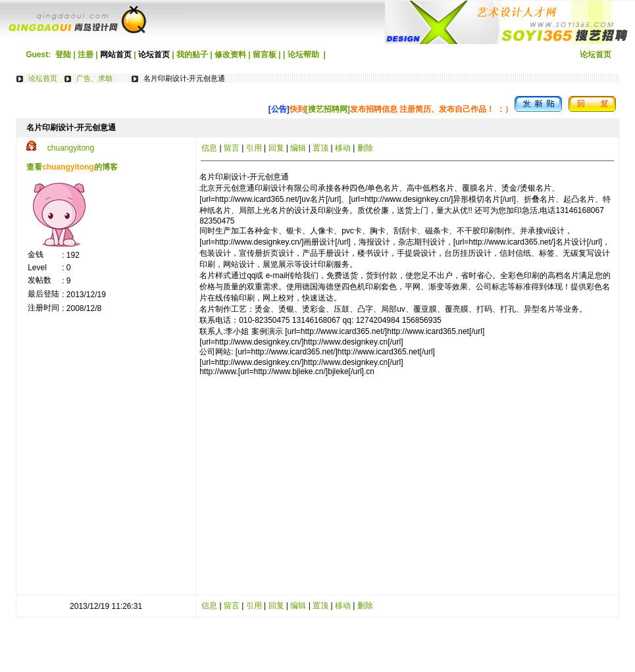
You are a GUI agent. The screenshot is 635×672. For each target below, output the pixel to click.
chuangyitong (71, 148)
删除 (365, 148)
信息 (209, 148)
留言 (232, 148)
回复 (276, 148)
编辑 (298, 148)
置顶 (320, 148)
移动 (343, 148)
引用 (254, 148)
